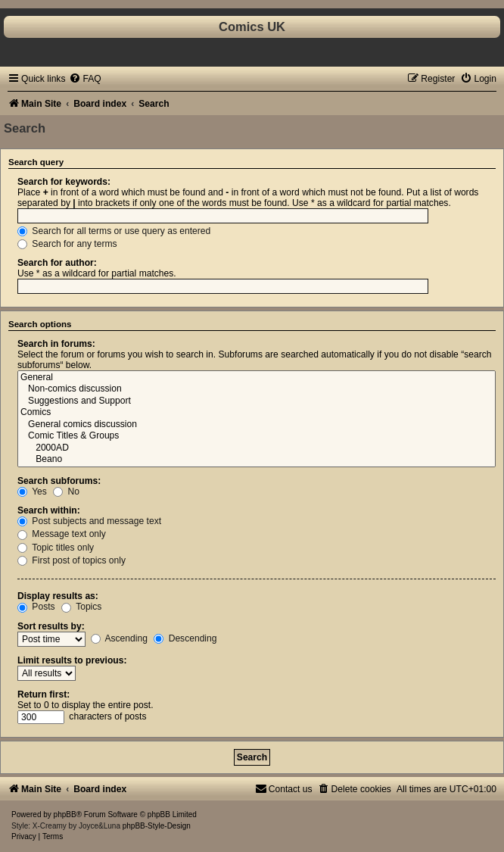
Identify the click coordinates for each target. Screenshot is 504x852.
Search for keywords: (64, 182)
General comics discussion (257, 425)
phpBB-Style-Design (157, 826)
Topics (81, 607)
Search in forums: (56, 344)
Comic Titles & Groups (257, 436)
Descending (185, 638)
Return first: (44, 694)
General (257, 378)
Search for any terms (67, 244)
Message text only (62, 534)
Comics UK (252, 27)
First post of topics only (72, 560)
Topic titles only (56, 548)
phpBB (65, 815)
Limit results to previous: (72, 660)
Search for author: (57, 263)
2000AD (257, 448)
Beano (257, 460)
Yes (32, 492)
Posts (36, 607)
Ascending (119, 638)
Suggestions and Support (257, 401)
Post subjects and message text (89, 521)
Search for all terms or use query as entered (114, 231)
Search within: (49, 510)
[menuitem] (85, 79)
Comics (257, 413)
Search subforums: (59, 481)
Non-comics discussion (257, 389)
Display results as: (58, 596)
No (66, 492)
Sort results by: (51, 626)
